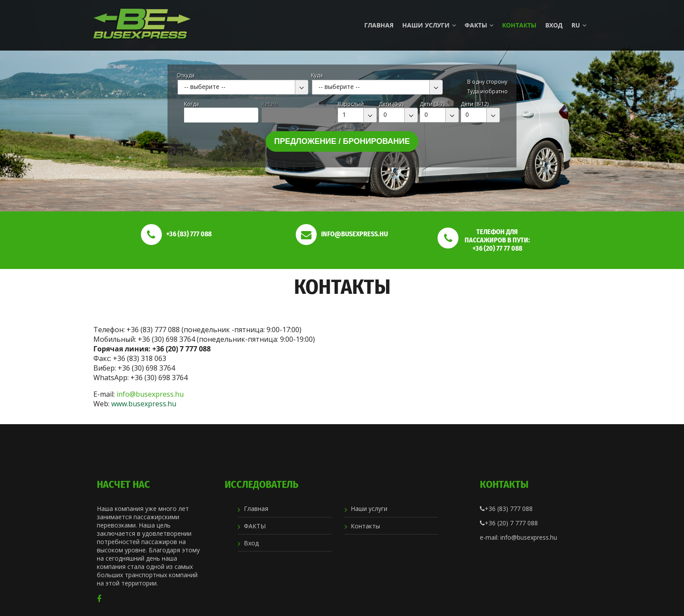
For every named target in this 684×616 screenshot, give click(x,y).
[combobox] (243, 87)
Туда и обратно (487, 91)
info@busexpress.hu (150, 394)
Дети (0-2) (391, 104)
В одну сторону (487, 82)
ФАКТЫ (479, 25)
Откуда (186, 75)
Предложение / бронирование (342, 141)
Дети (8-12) (475, 104)
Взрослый (351, 104)
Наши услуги (429, 25)
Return (270, 104)
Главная (379, 25)
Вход (554, 25)
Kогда (192, 104)
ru (579, 25)
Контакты (519, 25)
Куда (317, 75)
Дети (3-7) (432, 104)
